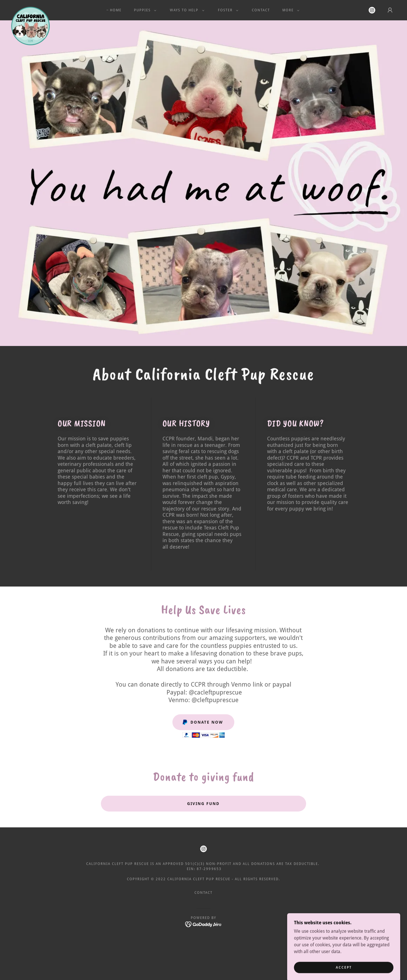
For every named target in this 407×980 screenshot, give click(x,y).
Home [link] (116, 10)
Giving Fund (203, 804)
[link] (31, 9)
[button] (144, 10)
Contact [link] (261, 10)
